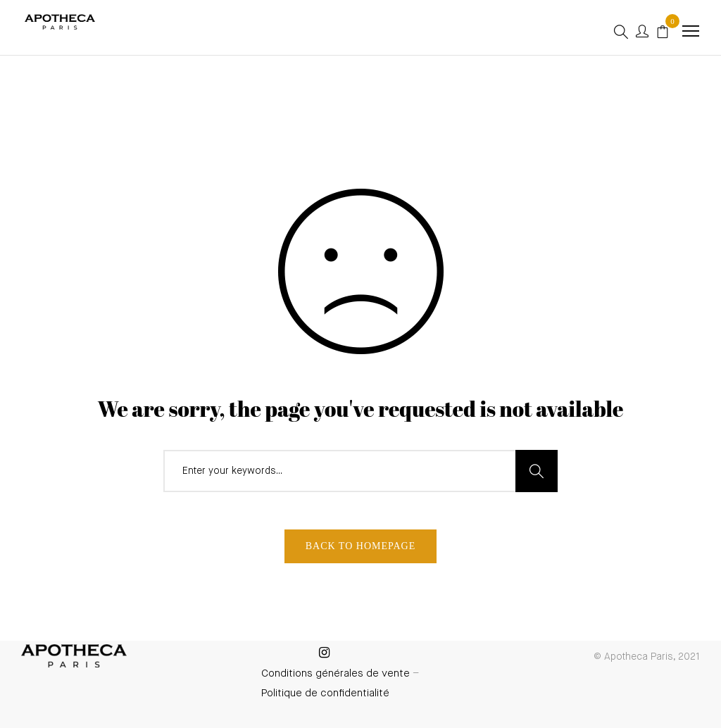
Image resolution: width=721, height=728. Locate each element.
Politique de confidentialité (325, 693)
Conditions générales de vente (336, 673)
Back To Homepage (361, 546)
